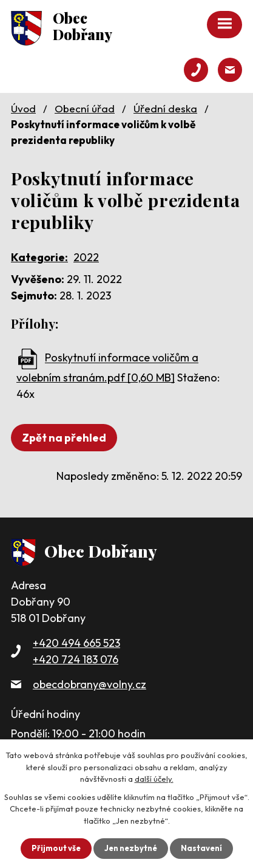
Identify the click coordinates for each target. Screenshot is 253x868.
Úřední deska (165, 108)
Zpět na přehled (64, 438)
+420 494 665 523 (76, 643)
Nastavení (201, 848)
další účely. (154, 779)
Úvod (23, 108)
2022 (86, 257)
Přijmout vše (56, 848)
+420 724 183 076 (76, 659)
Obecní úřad (85, 108)
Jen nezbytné (131, 848)
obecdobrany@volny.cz (89, 684)
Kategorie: (39, 257)
